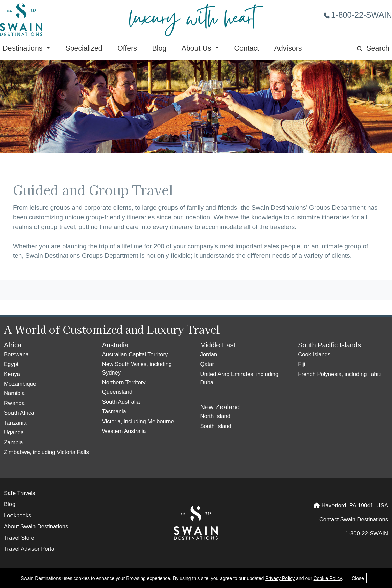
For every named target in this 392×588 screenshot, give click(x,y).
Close (358, 578)
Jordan (209, 354)
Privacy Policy (280, 578)
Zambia (13, 442)
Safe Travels (20, 493)
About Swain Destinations (36, 527)
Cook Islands (314, 354)
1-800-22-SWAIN (358, 15)
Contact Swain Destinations (354, 519)
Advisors (288, 48)
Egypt (11, 364)
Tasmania (114, 412)
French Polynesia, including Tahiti (340, 374)
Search (373, 48)
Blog (159, 48)
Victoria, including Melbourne (138, 421)
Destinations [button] (24, 48)
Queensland (117, 392)
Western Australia (124, 431)
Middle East (218, 345)
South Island (216, 426)
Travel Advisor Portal (30, 549)
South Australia (121, 402)
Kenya (12, 374)
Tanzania (15, 423)
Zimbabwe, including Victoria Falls (47, 452)
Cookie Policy (328, 578)
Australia (115, 345)
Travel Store (19, 538)
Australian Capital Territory (135, 354)
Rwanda (14, 403)
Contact (247, 48)
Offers (127, 48)
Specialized (84, 48)
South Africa (19, 413)
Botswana (16, 354)
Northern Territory (124, 382)
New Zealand (220, 407)
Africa (13, 345)
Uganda (14, 433)
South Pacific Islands (329, 345)
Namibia (14, 393)
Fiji (302, 364)
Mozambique (20, 384)
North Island (215, 416)
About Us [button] (198, 48)
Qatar (207, 364)
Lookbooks (18, 515)
